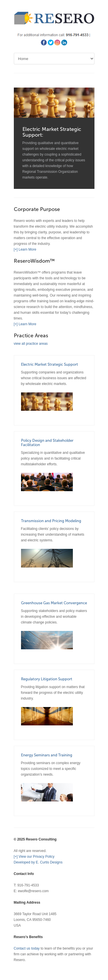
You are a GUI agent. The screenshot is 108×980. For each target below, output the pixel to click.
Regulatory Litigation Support (47, 679)
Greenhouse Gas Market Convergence (54, 603)
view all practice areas (31, 344)
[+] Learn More (25, 249)
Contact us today (27, 948)
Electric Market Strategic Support (50, 364)
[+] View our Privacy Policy (34, 857)
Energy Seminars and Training (47, 755)
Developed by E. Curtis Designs (38, 862)
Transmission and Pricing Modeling (51, 521)
